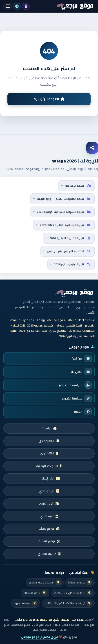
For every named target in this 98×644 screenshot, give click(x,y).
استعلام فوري (58, 331)
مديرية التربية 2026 (70, 336)
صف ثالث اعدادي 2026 (33, 331)
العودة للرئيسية (49, 99)
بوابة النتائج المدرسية (32, 320)
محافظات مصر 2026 (82, 331)
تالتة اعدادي (18, 325)
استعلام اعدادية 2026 (81, 320)
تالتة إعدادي (49, 441)
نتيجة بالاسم (74, 325)
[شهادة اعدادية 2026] (74, 6)
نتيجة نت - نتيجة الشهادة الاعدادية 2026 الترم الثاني (49, 620)
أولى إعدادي (49, 478)
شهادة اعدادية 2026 (40, 325)
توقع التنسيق (49, 541)
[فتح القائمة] (8, 6)
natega (60, 325)
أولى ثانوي (49, 503)
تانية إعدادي (49, 491)
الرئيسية (49, 428)
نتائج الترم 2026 (56, 320)
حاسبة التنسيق (49, 554)
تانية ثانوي (49, 516)
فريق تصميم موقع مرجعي (39, 637)
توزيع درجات (49, 529)
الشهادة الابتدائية (49, 466)
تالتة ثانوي (49, 453)
